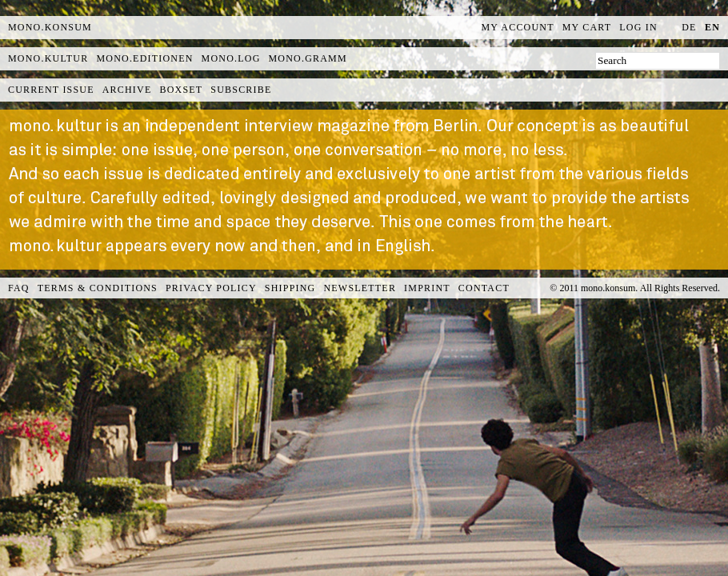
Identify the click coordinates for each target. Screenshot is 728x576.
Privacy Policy (211, 288)
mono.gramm (308, 58)
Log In (638, 27)
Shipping (290, 288)
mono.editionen (144, 58)
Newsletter (360, 288)
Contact (484, 288)
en (712, 27)
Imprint (427, 288)
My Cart (587, 27)
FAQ (19, 288)
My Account (518, 27)
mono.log (231, 58)
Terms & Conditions (98, 288)
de (689, 27)
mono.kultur (48, 58)
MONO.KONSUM (50, 27)
